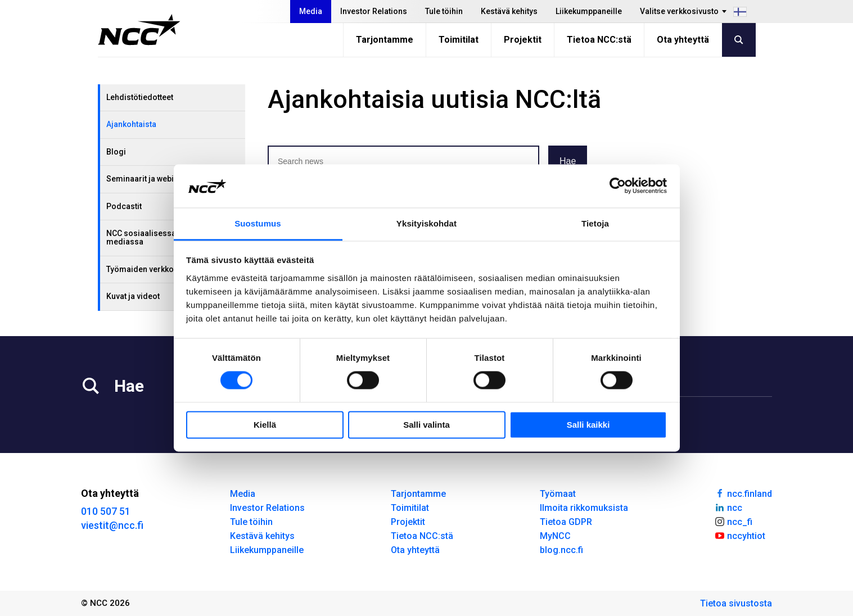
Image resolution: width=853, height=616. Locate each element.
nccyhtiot (740, 535)
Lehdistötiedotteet (140, 97)
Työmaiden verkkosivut (149, 269)
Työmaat (558, 494)
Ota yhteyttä (683, 40)
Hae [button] (568, 161)
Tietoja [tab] (595, 223)
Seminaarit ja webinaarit (151, 179)
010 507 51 (106, 511)
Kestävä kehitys (509, 11)
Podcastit (124, 206)
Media (311, 11)
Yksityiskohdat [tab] (426, 223)
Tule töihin (444, 11)
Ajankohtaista (131, 124)
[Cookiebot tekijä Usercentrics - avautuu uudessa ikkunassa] (618, 186)
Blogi (116, 152)
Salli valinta (426, 425)
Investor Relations (374, 11)
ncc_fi (733, 521)
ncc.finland (743, 493)
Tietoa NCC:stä (599, 40)
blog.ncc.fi (561, 550)
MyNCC (555, 536)
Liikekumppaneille (589, 11)
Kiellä (265, 425)
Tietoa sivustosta (736, 603)
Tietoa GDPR (566, 522)
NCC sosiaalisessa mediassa (141, 237)
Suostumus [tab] (258, 223)
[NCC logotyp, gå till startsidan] (139, 30)
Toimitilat (459, 40)
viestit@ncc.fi (112, 525)
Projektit (523, 40)
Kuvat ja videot (133, 296)
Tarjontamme (385, 40)
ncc (728, 507)
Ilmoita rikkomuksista (584, 508)
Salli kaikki (588, 425)
